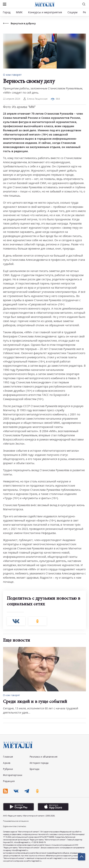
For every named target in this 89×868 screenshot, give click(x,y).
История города (39, 763)
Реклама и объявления (44, 757)
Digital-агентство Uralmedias (15, 826)
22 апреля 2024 (12, 99)
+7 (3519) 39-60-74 (38, 842)
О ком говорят (12, 75)
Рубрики (8, 769)
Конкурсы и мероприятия (45, 12)
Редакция (9, 781)
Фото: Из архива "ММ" (19, 107)
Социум (72, 12)
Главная (8, 757)
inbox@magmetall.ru (22, 842)
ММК (19, 12)
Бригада (35, 769)
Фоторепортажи (13, 775)
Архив (7, 763)
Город (7, 12)
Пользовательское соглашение (16, 821)
